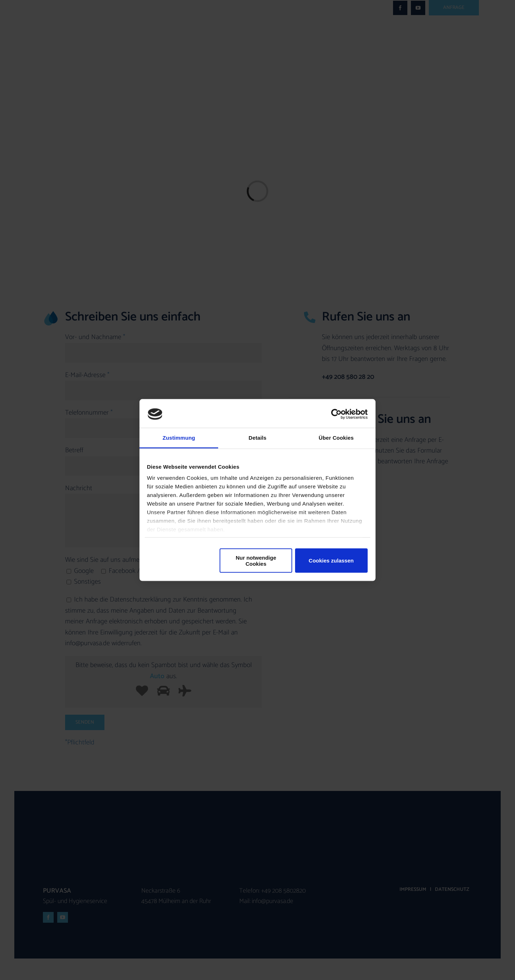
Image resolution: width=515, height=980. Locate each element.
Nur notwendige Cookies (256, 560)
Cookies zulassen (331, 561)
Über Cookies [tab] (336, 438)
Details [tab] (257, 438)
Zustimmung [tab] (179, 438)
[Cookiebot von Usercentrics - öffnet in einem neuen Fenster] (336, 414)
